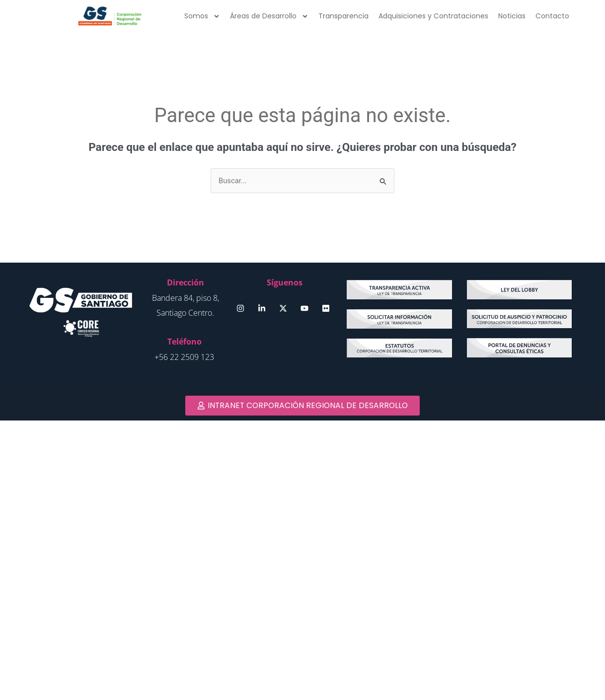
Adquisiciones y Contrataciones (433, 16)
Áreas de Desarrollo (269, 16)
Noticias (512, 16)
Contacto (552, 16)
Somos (202, 16)
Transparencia (343, 16)
